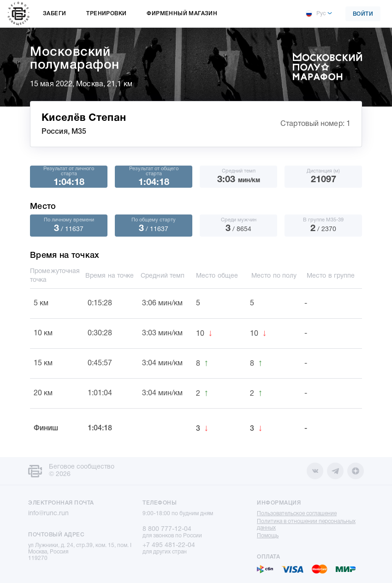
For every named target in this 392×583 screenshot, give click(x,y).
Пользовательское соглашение (297, 514)
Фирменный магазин (182, 14)
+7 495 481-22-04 (169, 545)
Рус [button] (315, 14)
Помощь (268, 536)
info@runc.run (48, 514)
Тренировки (106, 14)
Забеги (54, 14)
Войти (363, 14)
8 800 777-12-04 (167, 529)
